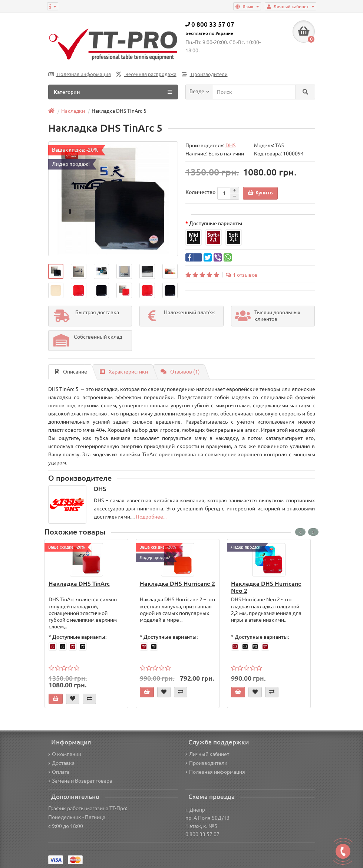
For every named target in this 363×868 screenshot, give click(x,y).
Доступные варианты (216, 223)
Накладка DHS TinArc (79, 583)
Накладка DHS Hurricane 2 (177, 583)
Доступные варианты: (80, 637)
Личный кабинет (207, 754)
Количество (200, 192)
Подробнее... (151, 517)
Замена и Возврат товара (80, 781)
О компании (65, 754)
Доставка (61, 763)
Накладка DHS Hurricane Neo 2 (266, 587)
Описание (71, 372)
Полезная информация (80, 74)
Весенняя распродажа (146, 74)
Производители (205, 74)
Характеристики (124, 372)
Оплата (59, 772)
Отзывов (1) (180, 372)
